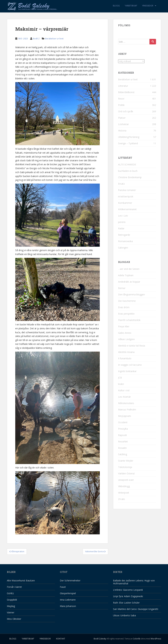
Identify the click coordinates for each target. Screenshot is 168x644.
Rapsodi (122, 435)
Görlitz (10, 593)
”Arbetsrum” (131, 6)
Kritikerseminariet (127, 209)
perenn (122, 222)
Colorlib (137, 639)
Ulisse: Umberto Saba (124, 615)
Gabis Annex (125, 333)
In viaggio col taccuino (130, 365)
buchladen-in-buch (128, 171)
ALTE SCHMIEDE (127, 164)
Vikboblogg (124, 486)
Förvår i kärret (14, 587)
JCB (120, 378)
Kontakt (61, 639)
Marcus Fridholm (127, 410)
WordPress (156, 639)
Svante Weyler (126, 461)
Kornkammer (125, 203)
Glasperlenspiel (68, 593)
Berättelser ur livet (54, 39)
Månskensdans (126, 403)
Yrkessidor (148, 6)
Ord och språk (126, 111)
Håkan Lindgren (126, 339)
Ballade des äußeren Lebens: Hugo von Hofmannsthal (134, 582)
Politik (121, 105)
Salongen (123, 248)
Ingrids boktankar (127, 371)
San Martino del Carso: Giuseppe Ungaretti (136, 609)
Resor (121, 99)
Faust (63, 587)
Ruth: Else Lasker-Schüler (126, 603)
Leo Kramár (124, 397)
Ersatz (121, 184)
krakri (121, 384)
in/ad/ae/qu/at (126, 196)
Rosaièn (122, 448)
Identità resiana (126, 352)
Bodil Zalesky (100, 639)
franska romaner (127, 190)
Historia (122, 131)
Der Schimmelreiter (70, 580)
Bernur (122, 288)
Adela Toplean (126, 275)
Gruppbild (12, 600)
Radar (121, 228)
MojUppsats (125, 416)
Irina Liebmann (68, 600)
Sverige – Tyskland (128, 143)
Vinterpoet (124, 493)
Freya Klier (124, 326)
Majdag (11, 606)
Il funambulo (125, 358)
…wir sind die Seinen (129, 269)
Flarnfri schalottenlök (129, 320)
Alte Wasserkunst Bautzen (21, 580)
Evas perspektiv (126, 314)
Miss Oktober (14, 619)
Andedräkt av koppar (129, 282)
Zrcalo (121, 499)
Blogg (116, 6)
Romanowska (125, 241)
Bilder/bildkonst (126, 92)
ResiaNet (123, 441)
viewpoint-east (126, 480)
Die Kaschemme (127, 301)
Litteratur (123, 86)
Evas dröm (124, 307)
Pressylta (123, 429)
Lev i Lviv (123, 216)
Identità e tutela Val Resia (132, 346)
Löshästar (123, 124)
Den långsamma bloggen (131, 294)
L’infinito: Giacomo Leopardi (128, 590)
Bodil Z (36, 39)
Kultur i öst (124, 390)
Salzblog (123, 454)
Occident (123, 422)
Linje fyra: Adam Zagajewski (128, 596)
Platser (122, 118)
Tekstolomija (125, 467)
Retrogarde (124, 235)
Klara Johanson (68, 606)
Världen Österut (126, 473)
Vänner (11, 612)
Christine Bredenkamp (130, 177)
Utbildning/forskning (129, 137)
